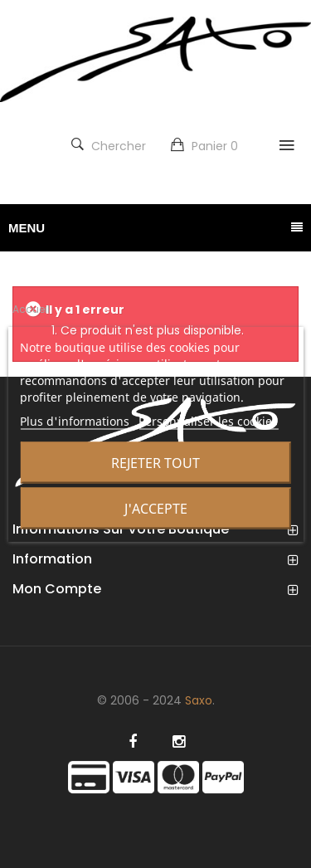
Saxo (199, 700)
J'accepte (156, 509)
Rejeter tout (155, 463)
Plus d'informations (75, 421)
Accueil (31, 309)
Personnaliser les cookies (208, 421)
